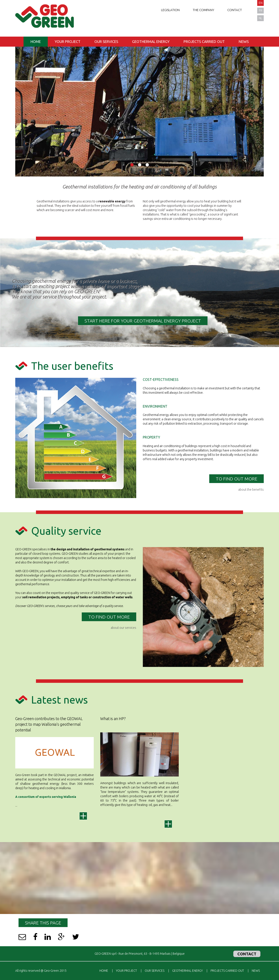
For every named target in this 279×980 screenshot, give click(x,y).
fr (261, 10)
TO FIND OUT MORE (236, 479)
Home (36, 42)
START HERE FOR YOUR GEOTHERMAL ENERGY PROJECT (143, 321)
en (261, 3)
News (244, 42)
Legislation (170, 10)
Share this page (43, 923)
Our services (106, 42)
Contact (235, 10)
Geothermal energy (151, 42)
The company (203, 10)
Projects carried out (204, 42)
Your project (68, 42)
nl (260, 18)
